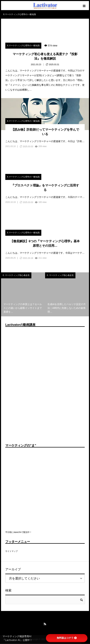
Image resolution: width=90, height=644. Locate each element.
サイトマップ (11, 551)
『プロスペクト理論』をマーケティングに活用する (45, 188)
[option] (23, 294)
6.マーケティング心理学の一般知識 (23, 46)
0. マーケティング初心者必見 (16, 275)
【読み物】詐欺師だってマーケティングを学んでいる (45, 132)
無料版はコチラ (67, 638)
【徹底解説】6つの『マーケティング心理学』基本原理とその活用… (45, 243)
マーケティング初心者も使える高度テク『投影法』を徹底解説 (45, 56)
